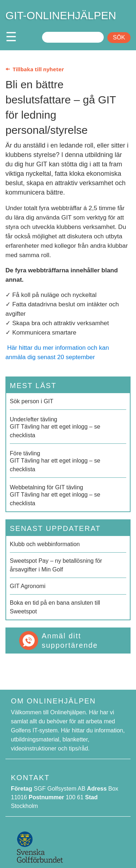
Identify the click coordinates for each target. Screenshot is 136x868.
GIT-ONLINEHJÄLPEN (61, 15)
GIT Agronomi (28, 586)
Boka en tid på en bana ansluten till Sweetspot (55, 607)
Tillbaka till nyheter (38, 69)
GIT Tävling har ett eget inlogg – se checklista (68, 427)
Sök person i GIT (32, 401)
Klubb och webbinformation (45, 544)
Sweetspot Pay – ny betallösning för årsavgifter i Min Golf (56, 565)
